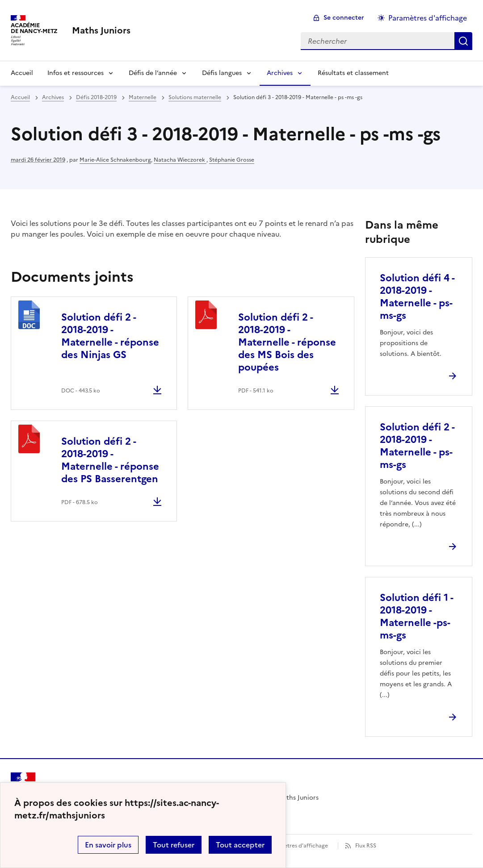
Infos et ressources (76, 73)
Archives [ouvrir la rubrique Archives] (53, 97)
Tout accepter (240, 845)
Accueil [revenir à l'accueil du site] (20, 97)
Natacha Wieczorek (180, 160)
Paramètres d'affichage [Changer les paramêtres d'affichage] (428, 18)
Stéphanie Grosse (232, 160)
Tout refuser (174, 845)
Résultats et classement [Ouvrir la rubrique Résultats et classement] (353, 73)
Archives (280, 73)
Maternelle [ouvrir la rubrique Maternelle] (143, 97)
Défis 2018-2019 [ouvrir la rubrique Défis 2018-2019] (96, 97)
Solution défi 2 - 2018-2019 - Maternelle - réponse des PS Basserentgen (110, 460)
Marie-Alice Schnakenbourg (115, 160)
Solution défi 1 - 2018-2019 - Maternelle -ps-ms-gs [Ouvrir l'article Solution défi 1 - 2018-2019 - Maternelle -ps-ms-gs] (416, 616)
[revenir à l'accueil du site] (101, 30)
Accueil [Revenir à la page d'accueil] (22, 73)
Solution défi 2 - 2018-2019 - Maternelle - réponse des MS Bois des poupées (287, 342)
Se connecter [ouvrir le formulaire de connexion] (344, 18)
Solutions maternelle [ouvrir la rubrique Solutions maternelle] (195, 97)
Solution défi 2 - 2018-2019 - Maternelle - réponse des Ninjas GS (110, 336)
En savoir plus (108, 845)
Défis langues (222, 73)
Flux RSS (366, 846)
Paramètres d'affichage (298, 846)
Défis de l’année (153, 73)
